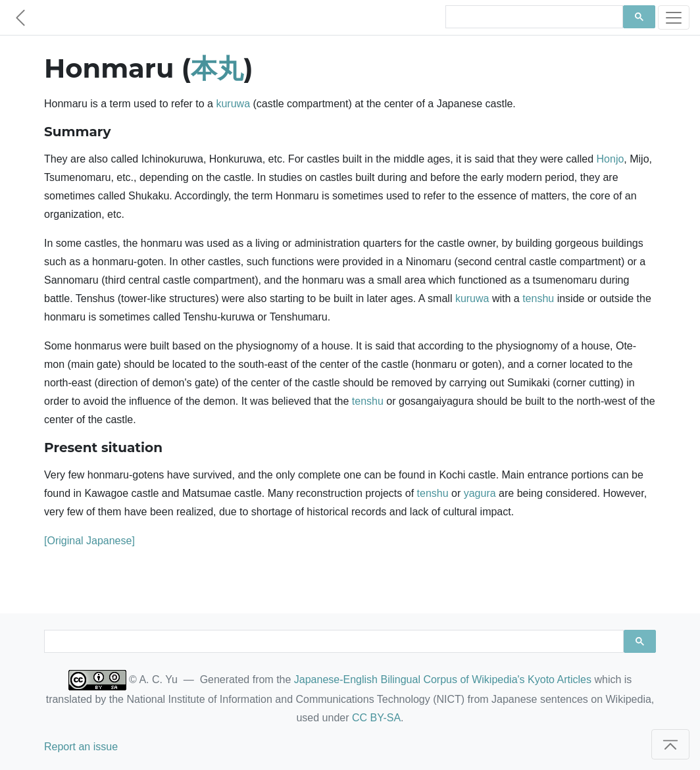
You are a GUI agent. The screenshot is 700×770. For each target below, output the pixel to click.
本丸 (217, 68)
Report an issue (81, 747)
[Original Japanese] (89, 541)
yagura (480, 493)
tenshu (538, 298)
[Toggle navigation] (674, 17)
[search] (533, 17)
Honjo (611, 159)
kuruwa (233, 104)
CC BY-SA (376, 718)
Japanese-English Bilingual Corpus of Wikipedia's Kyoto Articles (443, 680)
